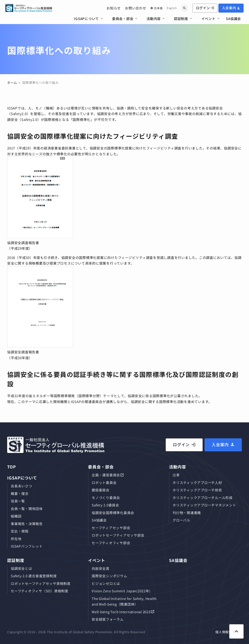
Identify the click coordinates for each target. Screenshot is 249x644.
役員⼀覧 (18, 501)
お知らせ (114, 8)
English (172, 8)
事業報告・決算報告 (27, 524)
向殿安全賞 (101, 568)
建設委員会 (101, 490)
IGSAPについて (86, 19)
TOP (12, 467)
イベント (208, 19)
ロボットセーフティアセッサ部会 (118, 535)
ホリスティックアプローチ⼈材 (197, 482)
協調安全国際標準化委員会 (113, 513)
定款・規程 (20, 531)
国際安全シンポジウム (109, 576)
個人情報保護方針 (229, 632)
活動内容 (154, 19)
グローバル (181, 520)
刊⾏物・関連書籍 (187, 513)
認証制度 (181, 19)
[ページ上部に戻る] (236, 631)
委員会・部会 (123, 19)
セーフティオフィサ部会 (111, 543)
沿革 (176, 475)
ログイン (205, 8)
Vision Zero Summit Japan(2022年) (121, 591)
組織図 (16, 516)
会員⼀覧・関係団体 (27, 509)
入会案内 (229, 8)
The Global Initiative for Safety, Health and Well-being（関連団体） (124, 601)
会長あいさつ (21, 486)
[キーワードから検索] (185, 8)
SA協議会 (233, 19)
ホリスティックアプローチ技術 (197, 490)
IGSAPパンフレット (27, 546)
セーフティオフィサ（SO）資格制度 (40, 591)
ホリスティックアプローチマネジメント (204, 505)
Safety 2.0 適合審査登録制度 (34, 576)
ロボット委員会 (104, 482)
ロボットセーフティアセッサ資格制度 (41, 583)
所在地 (16, 539)
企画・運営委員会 (106, 475)
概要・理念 (20, 494)
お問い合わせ (136, 8)
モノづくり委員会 (106, 498)
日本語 (158, 8)
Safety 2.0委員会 (105, 505)
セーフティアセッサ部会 (111, 528)
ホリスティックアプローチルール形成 (203, 498)
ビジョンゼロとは (106, 583)
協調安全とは (21, 568)
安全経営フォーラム (108, 619)
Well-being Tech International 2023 (121, 612)
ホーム (12, 82)
